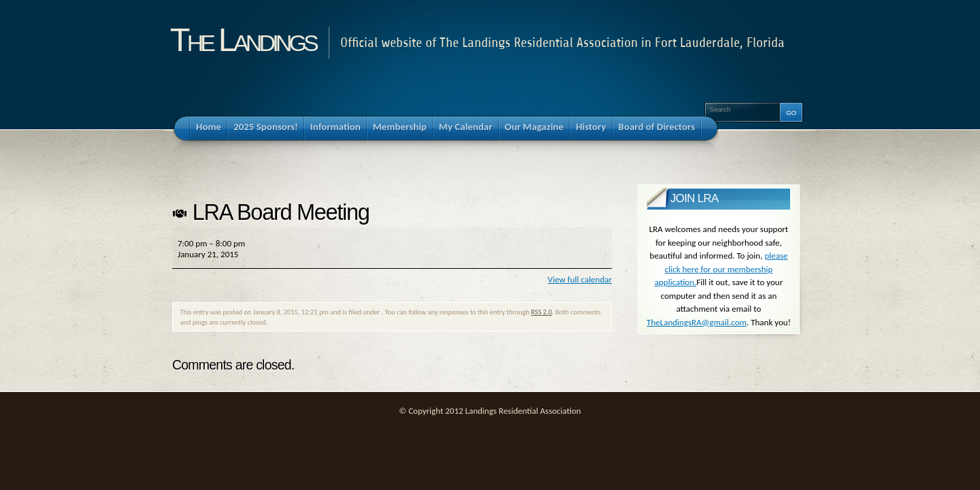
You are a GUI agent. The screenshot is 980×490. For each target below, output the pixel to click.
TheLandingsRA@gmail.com (697, 322)
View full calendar (580, 279)
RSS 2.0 (541, 312)
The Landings (243, 39)
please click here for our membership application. (721, 269)
